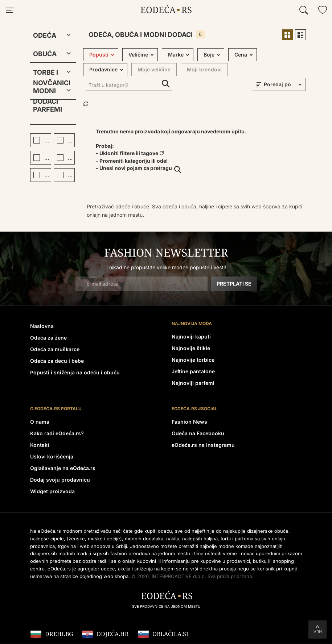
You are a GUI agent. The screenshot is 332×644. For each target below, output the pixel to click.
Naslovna (42, 326)
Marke (176, 55)
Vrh (318, 632)
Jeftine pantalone (193, 371)
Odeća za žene (48, 338)
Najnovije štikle (191, 348)
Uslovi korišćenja (52, 456)
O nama (40, 422)
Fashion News (189, 422)
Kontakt (40, 445)
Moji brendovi (204, 69)
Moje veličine (154, 69)
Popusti (99, 55)
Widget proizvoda (52, 491)
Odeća (45, 35)
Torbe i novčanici (47, 74)
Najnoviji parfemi (193, 383)
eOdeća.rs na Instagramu (203, 445)
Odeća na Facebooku (198, 433)
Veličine (138, 55)
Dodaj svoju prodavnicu (60, 480)
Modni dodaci (46, 92)
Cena (241, 55)
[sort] (284, 84)
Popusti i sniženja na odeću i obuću (75, 372)
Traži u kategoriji (166, 84)
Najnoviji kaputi (191, 336)
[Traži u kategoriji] (129, 86)
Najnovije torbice (193, 360)
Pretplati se (234, 284)
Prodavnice (103, 69)
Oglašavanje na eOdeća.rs (63, 468)
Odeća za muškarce (55, 349)
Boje (209, 55)
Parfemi (48, 109)
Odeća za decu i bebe (57, 361)
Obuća (45, 54)
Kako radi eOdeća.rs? (57, 433)
